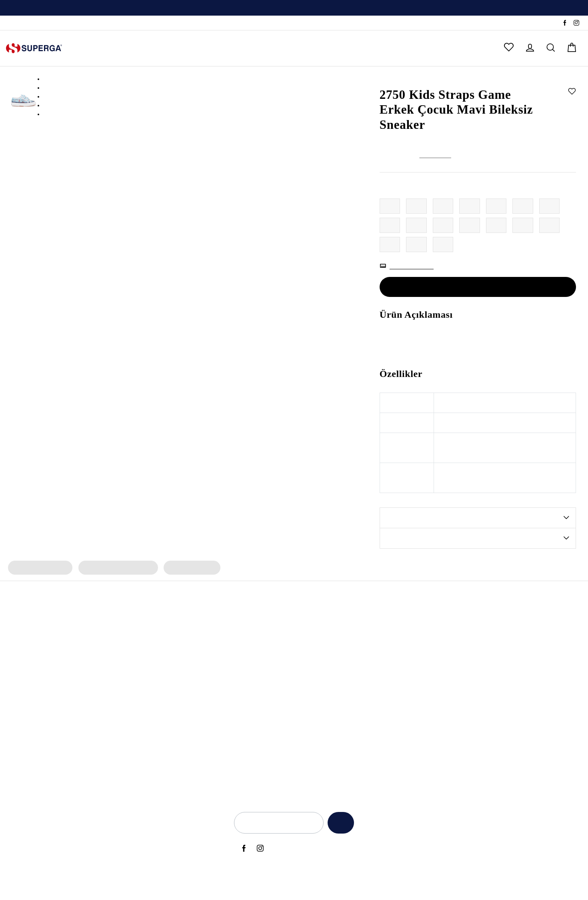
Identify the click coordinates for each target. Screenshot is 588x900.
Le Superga (252, 682)
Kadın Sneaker (159, 655)
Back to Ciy (357, 722)
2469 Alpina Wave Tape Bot (78, 655)
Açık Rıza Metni (424, 628)
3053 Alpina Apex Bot (70, 628)
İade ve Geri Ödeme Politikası (442, 668)
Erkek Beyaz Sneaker (168, 722)
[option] (294, 8)
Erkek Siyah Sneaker (167, 695)
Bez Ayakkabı (158, 736)
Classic (246, 709)
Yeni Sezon (357, 695)
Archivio (247, 655)
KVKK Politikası (423, 682)
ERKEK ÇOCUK (224, 48)
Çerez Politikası (423, 695)
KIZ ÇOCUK (168, 48)
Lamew (246, 722)
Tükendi (478, 288)
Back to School (362, 709)
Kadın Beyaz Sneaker (168, 709)
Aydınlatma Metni (427, 641)
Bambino (248, 628)
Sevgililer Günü (362, 655)
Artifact (246, 668)
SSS (51, 23)
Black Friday (359, 628)
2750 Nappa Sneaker (69, 682)
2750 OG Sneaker (64, 641)
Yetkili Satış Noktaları (521, 641)
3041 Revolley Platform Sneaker (84, 709)
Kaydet (339, 823)
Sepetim (504, 695)
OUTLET (344, 48)
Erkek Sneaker (159, 668)
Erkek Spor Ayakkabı (167, 641)
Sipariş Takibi (23, 23)
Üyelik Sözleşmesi (427, 736)
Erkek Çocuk (419, 79)
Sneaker (446, 79)
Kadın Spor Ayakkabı (167, 628)
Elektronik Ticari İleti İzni (435, 709)
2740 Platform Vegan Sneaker (80, 749)
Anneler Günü (361, 641)
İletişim (503, 655)
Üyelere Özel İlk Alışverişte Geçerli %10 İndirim (294, 8)
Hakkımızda (508, 628)
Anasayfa (390, 79)
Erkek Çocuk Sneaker (39, 568)
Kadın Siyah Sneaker (167, 682)
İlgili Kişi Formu (423, 722)
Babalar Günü (361, 682)
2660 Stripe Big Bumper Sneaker (84, 736)
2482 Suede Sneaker (68, 668)
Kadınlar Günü (361, 668)
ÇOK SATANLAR (290, 48)
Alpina (245, 641)
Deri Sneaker (157, 749)
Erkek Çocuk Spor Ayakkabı (115, 568)
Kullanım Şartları (425, 655)
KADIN (90, 48)
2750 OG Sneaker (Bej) (71, 762)
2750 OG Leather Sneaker (75, 722)
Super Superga (256, 695)
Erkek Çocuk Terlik (188, 568)
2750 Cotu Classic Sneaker (76, 695)
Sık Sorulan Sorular (518, 668)
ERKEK (125, 48)
